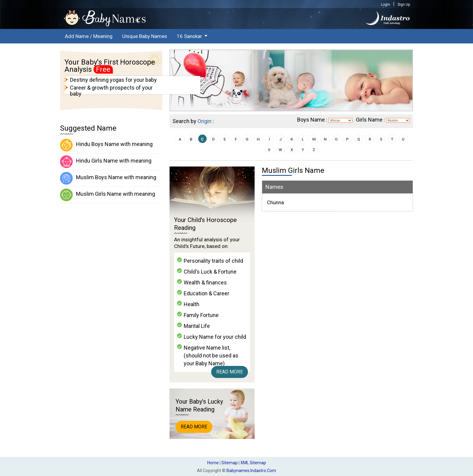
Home (213, 463)
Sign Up (404, 5)
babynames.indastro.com (251, 471)
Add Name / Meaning (89, 36)
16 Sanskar (189, 36)
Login (386, 5)
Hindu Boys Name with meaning (106, 145)
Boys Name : (312, 120)
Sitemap (230, 463)
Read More (230, 372)
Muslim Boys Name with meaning (108, 178)
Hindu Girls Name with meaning (106, 162)
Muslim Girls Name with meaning (108, 195)
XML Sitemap (253, 463)
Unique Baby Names (145, 36)
